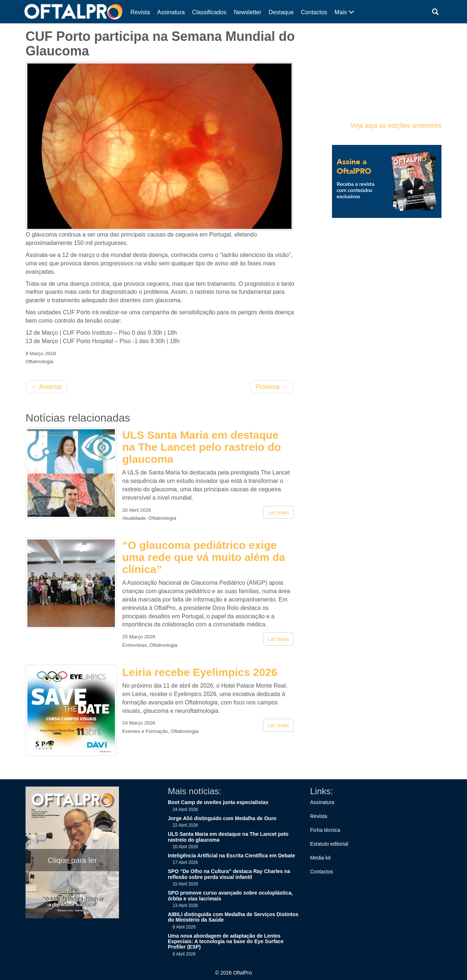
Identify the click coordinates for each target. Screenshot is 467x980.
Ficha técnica (325, 830)
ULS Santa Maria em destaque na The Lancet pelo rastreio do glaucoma (202, 447)
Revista (140, 12)
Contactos (314, 12)
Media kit (320, 858)
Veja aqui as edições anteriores (396, 126)
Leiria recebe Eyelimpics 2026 (200, 672)
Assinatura (171, 12)
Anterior (47, 387)
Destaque (281, 12)
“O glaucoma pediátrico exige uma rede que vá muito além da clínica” (204, 557)
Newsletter (248, 12)
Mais (344, 12)
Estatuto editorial (329, 844)
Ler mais (278, 512)
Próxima (272, 387)
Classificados (209, 12)
